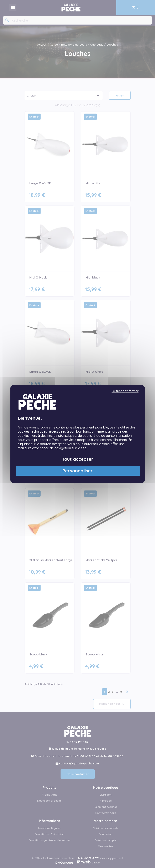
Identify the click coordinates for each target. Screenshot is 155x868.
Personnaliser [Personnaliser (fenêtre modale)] (77, 471)
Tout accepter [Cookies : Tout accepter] (78, 459)
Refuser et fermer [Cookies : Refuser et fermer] (125, 391)
